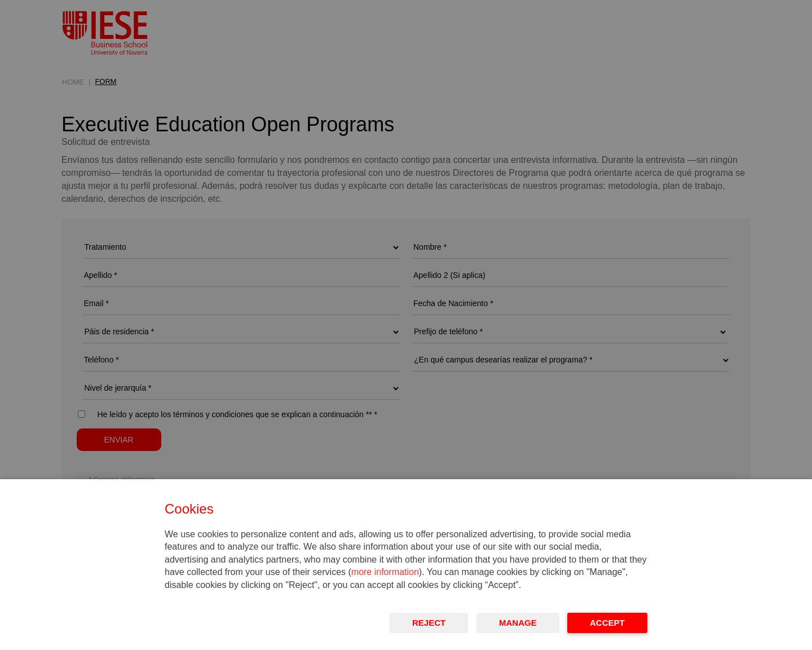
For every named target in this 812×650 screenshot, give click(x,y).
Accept (607, 623)
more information (385, 572)
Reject (429, 623)
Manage (518, 623)
